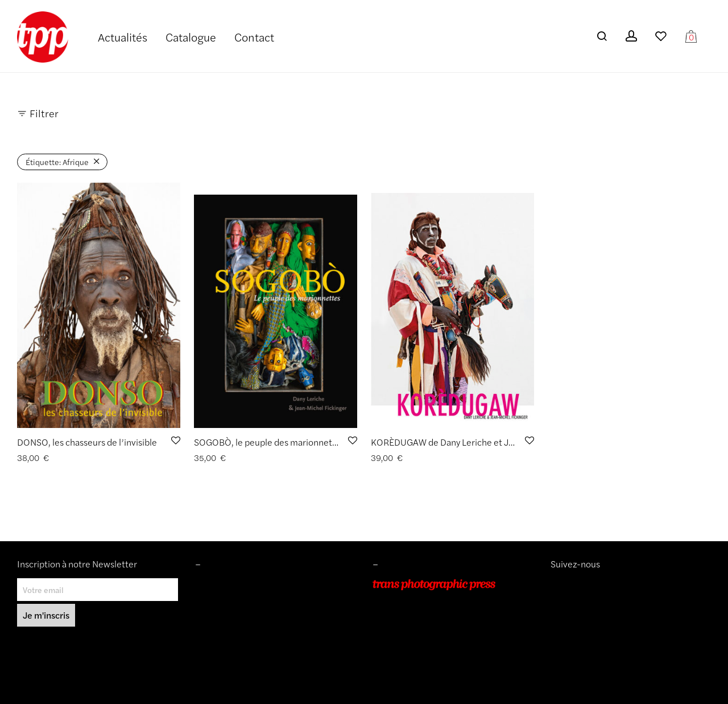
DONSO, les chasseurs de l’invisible (87, 442)
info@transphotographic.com (425, 649)
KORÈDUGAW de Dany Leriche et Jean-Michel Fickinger (482, 442)
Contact (254, 37)
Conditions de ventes (233, 600)
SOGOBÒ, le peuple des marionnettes (269, 442)
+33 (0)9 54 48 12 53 (411, 633)
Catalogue (191, 37)
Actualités (123, 37)
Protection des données (237, 633)
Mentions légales (226, 584)
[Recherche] (602, 36)
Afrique (57, 162)
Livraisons (213, 617)
